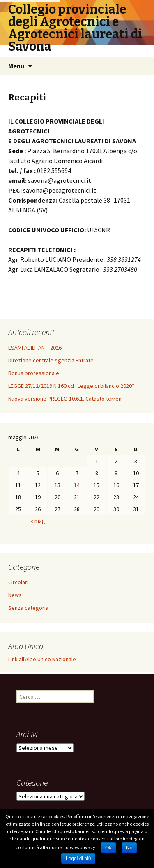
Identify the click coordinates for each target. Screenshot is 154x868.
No (129, 848)
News (15, 595)
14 (77, 485)
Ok (108, 848)
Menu (16, 66)
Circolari (18, 582)
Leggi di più (78, 859)
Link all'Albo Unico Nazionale (42, 659)
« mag (38, 521)
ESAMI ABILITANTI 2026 (35, 348)
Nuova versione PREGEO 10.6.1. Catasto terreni (66, 399)
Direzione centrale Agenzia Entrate (51, 360)
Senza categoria (28, 608)
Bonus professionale (34, 373)
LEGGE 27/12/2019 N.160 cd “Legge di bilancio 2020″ (71, 386)
